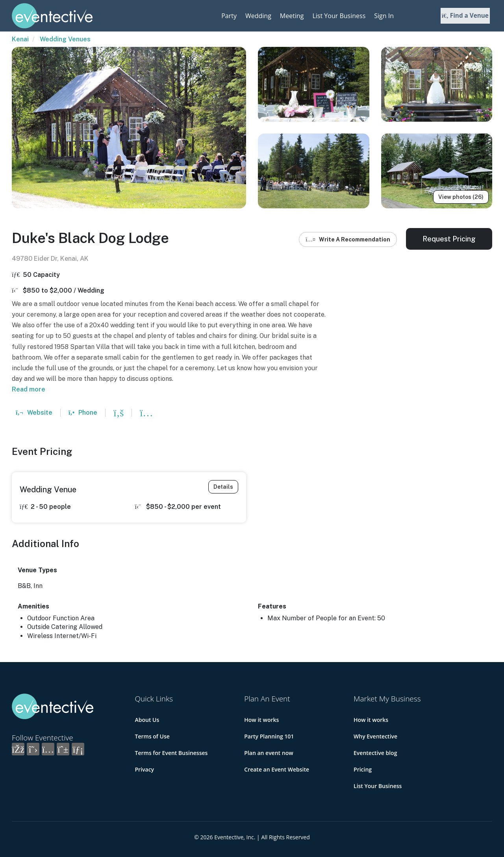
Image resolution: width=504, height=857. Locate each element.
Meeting (292, 16)
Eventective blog (375, 753)
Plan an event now (269, 753)
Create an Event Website (277, 769)
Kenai (20, 39)
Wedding (258, 16)
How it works (261, 720)
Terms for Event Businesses (171, 753)
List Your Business (339, 16)
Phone (83, 413)
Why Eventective (375, 736)
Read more (29, 389)
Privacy (145, 769)
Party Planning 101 (269, 736)
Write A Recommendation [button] (348, 239)
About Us (147, 720)
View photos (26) (461, 197)
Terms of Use (152, 736)
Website (34, 413)
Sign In (384, 16)
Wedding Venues (65, 39)
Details (223, 487)
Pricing (363, 769)
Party (229, 16)
